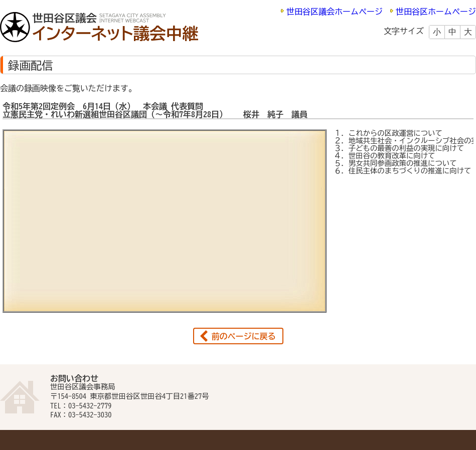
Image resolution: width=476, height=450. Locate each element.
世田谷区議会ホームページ (335, 12)
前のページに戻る (244, 336)
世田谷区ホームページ (436, 12)
